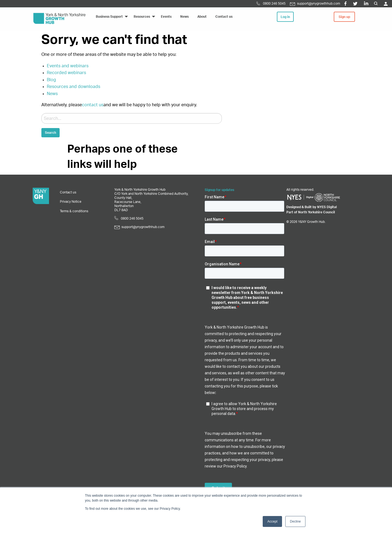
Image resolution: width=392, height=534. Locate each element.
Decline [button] (295, 521)
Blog (51, 80)
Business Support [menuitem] (109, 17)
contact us (93, 105)
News (52, 94)
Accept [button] (272, 521)
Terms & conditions (74, 211)
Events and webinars (68, 66)
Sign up (344, 17)
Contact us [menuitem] (224, 17)
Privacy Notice (71, 202)
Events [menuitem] (166, 17)
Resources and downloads (73, 87)
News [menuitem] (184, 17)
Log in (285, 17)
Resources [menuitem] (142, 17)
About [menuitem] (202, 17)
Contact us (68, 192)
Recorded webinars (66, 73)
